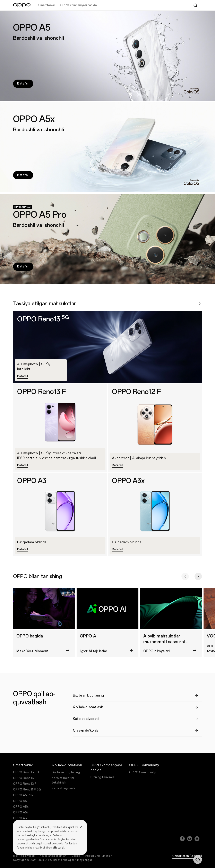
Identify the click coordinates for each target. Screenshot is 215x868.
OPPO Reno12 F (25, 784)
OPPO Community (142, 772)
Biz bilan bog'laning (66, 772)
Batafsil (59, 848)
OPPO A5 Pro (23, 795)
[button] (185, 576)
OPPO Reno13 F (25, 778)
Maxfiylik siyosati (24, 856)
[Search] (195, 5)
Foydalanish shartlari (53, 856)
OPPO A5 (20, 801)
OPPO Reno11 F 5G (27, 790)
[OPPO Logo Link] (22, 5)
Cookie (76, 856)
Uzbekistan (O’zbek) (187, 856)
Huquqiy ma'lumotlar (99, 856)
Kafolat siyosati (63, 788)
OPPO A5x (21, 807)
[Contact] (198, 860)
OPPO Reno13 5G (26, 772)
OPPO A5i (20, 813)
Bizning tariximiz (102, 777)
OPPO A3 (20, 818)
